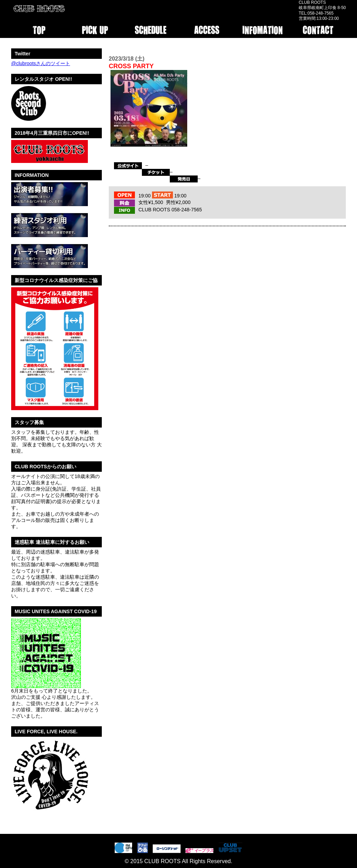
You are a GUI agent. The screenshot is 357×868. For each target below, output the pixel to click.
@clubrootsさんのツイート (41, 63)
